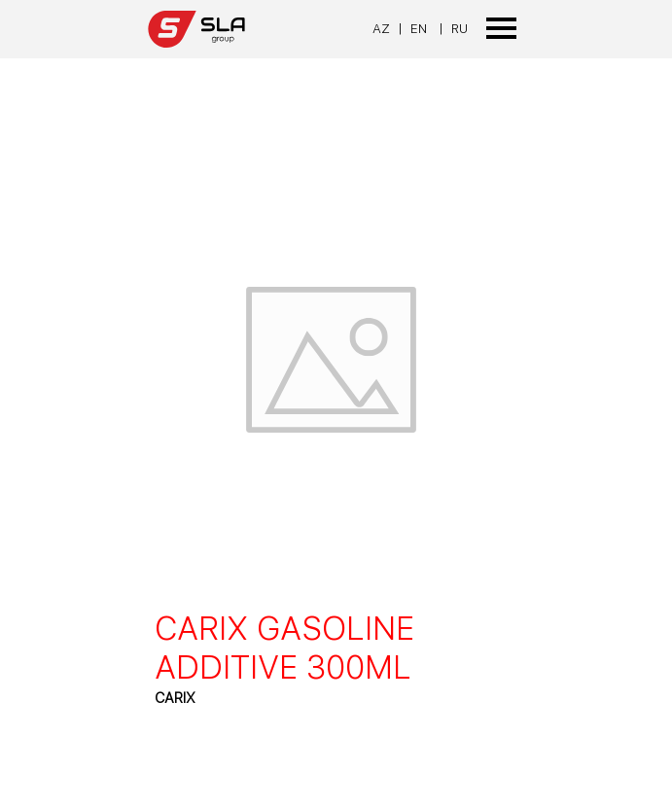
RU (460, 28)
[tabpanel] (395, 28)
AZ (381, 28)
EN (419, 28)
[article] (336, 428)
